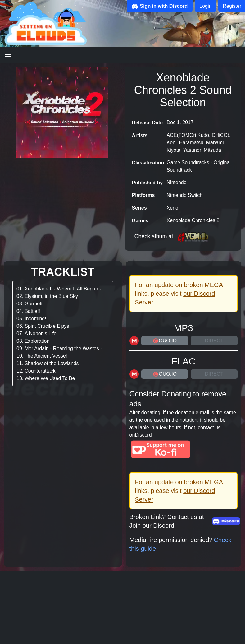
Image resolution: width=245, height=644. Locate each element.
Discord (143, 435)
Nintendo (177, 182)
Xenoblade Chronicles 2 (193, 220)
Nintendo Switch (185, 195)
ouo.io (165, 341)
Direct (214, 341)
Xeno (172, 208)
